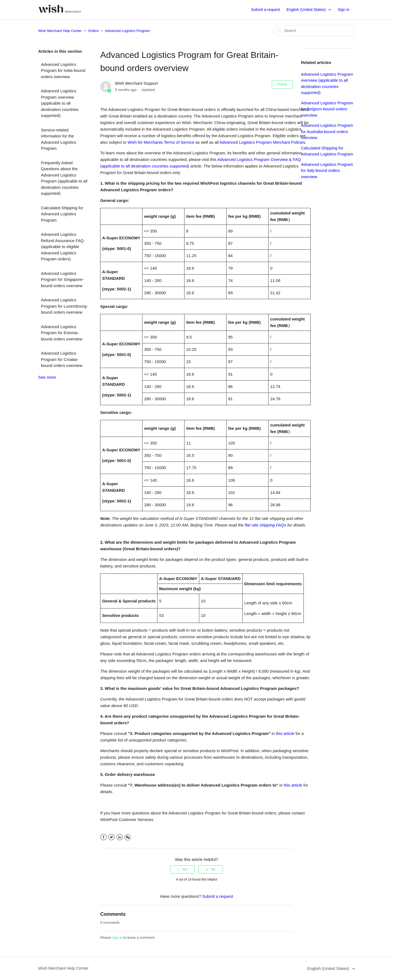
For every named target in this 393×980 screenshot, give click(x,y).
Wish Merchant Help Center (60, 31)
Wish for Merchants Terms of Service (160, 142)
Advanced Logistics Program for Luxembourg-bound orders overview (64, 306)
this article (285, 733)
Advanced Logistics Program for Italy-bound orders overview (327, 170)
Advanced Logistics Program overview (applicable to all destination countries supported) (60, 103)
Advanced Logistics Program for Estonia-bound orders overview (62, 333)
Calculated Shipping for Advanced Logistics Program (62, 214)
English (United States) (307, 10)
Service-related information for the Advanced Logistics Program (59, 139)
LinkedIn (120, 837)
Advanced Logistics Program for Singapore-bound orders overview (62, 279)
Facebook (104, 837)
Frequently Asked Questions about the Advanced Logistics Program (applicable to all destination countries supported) (64, 178)
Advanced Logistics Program (127, 31)
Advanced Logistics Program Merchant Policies (262, 142)
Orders (94, 31)
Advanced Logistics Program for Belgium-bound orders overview (327, 109)
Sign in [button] (343, 10)
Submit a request (266, 10)
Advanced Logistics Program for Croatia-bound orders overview (62, 359)
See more (47, 377)
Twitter (111, 837)
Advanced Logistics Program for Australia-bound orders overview (327, 131)
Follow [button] (282, 84)
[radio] (182, 869)
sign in (117, 938)
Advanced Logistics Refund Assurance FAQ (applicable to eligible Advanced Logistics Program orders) (62, 247)
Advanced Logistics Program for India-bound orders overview (63, 70)
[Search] (314, 31)
